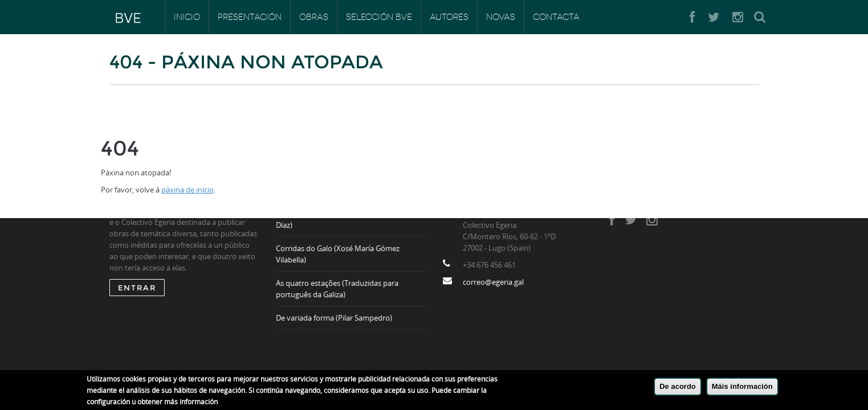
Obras (314, 17)
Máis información (742, 389)
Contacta (556, 17)
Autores (449, 17)
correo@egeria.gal (493, 282)
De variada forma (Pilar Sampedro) (335, 318)
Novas (501, 17)
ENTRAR (137, 288)
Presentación (250, 17)
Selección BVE (379, 17)
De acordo (678, 389)
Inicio (187, 17)
